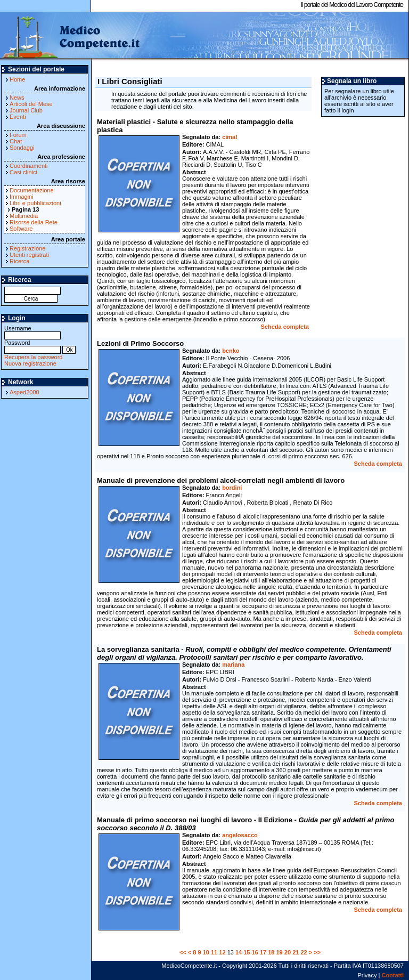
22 (304, 952)
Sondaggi (22, 148)
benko (231, 351)
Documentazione (32, 190)
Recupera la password (33, 357)
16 (255, 952)
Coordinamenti (29, 166)
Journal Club (26, 110)
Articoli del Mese (31, 104)
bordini (232, 488)
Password (32, 346)
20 (288, 952)
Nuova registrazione (30, 363)
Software (21, 229)
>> (317, 952)
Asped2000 (24, 392)
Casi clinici (23, 172)
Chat (16, 141)
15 (247, 952)
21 (296, 952)
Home (17, 79)
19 (280, 952)
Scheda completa (285, 327)
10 (206, 952)
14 (239, 952)
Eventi (18, 117)
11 (214, 952)
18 (271, 952)
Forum (18, 135)
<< (183, 952)
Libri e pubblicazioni (35, 203)
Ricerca (19, 261)
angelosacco (240, 835)
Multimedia (24, 216)
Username (32, 332)
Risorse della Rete (34, 222)
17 (263, 952)
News (17, 98)
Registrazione (27, 248)
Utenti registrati (29, 255)
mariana (233, 665)
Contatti (392, 975)
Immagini (22, 197)
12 (222, 952)
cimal (230, 137)
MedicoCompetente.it (71, 36)
